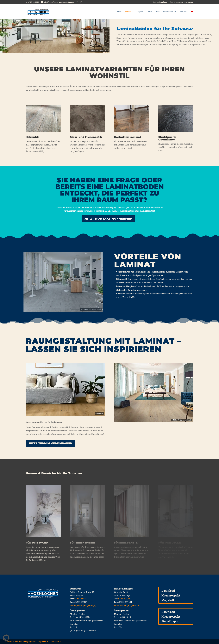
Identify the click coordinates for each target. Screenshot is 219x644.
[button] (6, 638)
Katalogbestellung (160, 2)
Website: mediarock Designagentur (20, 642)
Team (149, 12)
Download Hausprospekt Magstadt (171, 595)
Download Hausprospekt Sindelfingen (171, 616)
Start (119, 12)
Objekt (140, 12)
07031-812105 (124, 599)
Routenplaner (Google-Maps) (83, 605)
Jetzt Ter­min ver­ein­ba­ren (50, 443)
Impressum (43, 642)
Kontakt (183, 12)
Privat (128, 12)
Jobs (157, 12)
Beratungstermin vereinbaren (182, 2)
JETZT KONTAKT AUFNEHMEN (108, 219)
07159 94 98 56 (33, 2)
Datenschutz (55, 642)
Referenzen (168, 12)
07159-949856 (80, 599)
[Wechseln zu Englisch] (192, 15)
